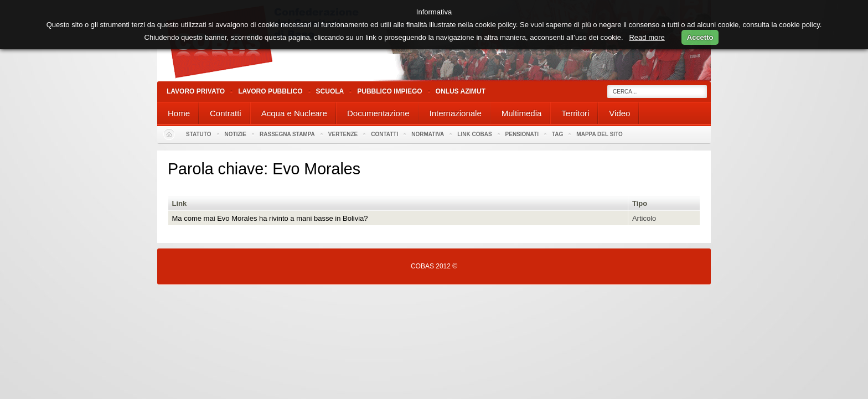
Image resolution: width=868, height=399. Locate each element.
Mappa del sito (600, 134)
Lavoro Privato (196, 91)
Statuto (199, 134)
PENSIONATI (522, 134)
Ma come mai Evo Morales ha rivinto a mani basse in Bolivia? (270, 218)
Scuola (330, 91)
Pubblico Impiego (389, 91)
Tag (557, 134)
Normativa (428, 134)
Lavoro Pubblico (270, 91)
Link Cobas (474, 134)
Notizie (236, 134)
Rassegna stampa (287, 134)
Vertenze (343, 134)
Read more (647, 37)
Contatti (384, 134)
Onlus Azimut (461, 91)
